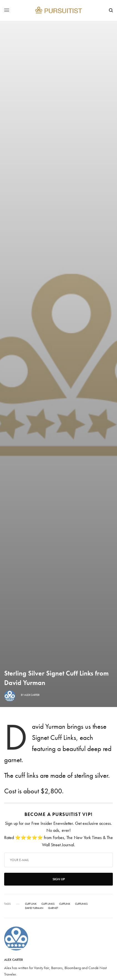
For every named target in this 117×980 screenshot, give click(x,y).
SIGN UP (59, 879)
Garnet (53, 908)
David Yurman (34, 908)
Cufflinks (81, 904)
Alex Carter (32, 695)
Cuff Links (48, 904)
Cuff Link (31, 904)
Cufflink (65, 904)
